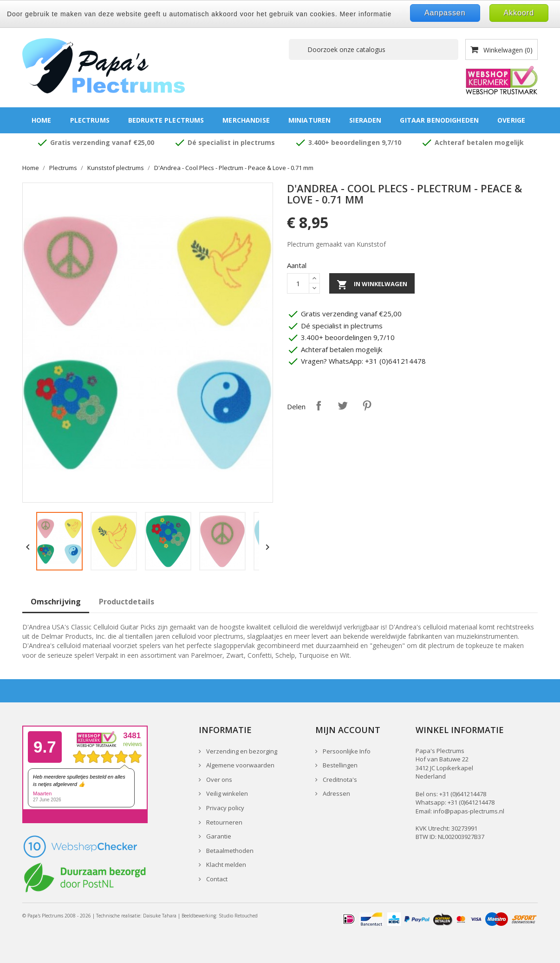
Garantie (218, 836)
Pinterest (367, 406)
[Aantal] (298, 283)
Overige (511, 120)
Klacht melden (225, 865)
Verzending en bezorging (241, 751)
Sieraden (365, 120)
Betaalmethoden (229, 851)
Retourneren (224, 822)
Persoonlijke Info (346, 751)
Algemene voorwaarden (240, 765)
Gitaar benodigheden (439, 120)
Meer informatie (365, 14)
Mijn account (348, 730)
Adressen (336, 793)
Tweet (343, 406)
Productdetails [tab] (127, 602)
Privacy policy (225, 808)
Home (42, 120)
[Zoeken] (374, 49)
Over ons (218, 780)
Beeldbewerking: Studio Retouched (220, 916)
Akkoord (519, 13)
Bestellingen (339, 765)
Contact (216, 879)
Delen (319, 406)
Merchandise (246, 120)
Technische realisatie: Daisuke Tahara (136, 916)
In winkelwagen (372, 285)
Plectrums (90, 120)
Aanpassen (445, 13)
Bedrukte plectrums (166, 120)
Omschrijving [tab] (56, 602)
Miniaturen (309, 120)
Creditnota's (339, 780)
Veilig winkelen (226, 793)
